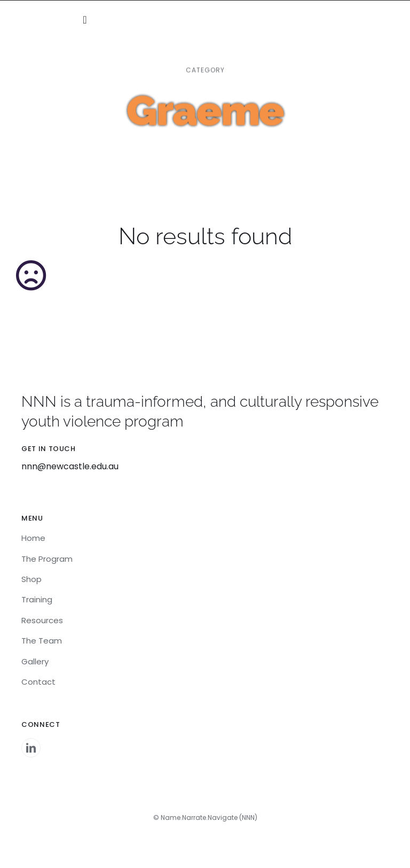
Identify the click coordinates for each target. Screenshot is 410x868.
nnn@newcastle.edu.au (70, 466)
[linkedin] (31, 748)
